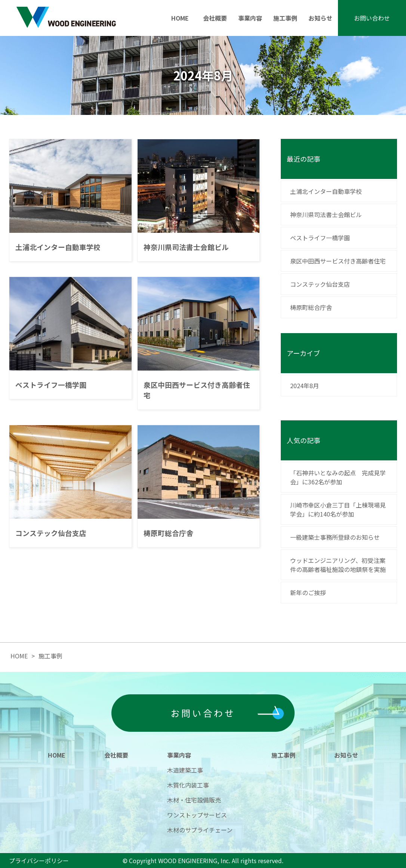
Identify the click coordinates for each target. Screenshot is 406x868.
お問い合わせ (372, 18)
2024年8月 (304, 386)
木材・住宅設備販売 (194, 800)
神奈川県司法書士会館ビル (326, 214)
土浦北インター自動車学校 (326, 191)
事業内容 (250, 18)
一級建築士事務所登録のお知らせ (335, 537)
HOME (180, 18)
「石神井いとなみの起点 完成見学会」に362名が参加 (338, 477)
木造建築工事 (185, 770)
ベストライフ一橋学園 (320, 238)
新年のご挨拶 (308, 593)
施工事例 (285, 18)
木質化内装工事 (188, 785)
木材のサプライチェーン (200, 830)
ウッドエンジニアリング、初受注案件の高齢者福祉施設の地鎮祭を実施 (339, 565)
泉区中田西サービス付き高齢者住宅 (338, 261)
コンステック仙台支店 (320, 284)
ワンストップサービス (197, 815)
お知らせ (320, 18)
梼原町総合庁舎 (311, 307)
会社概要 (215, 18)
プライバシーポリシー (39, 861)
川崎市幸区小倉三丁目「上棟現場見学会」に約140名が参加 (338, 509)
